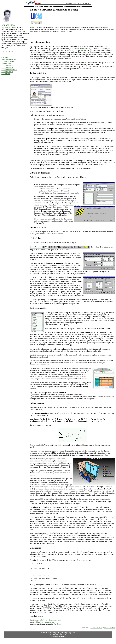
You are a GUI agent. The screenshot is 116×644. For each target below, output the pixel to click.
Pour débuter (6, 64)
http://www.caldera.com (45, 627)
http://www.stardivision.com (80, 49)
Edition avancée (7, 72)
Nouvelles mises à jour (10, 59)
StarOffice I (58, 629)
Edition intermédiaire (9, 70)
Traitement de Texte (9, 62)
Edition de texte (7, 66)
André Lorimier (96, 633)
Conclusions (6, 74)
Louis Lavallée (109, 633)
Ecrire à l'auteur (7, 52)
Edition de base (7, 68)
